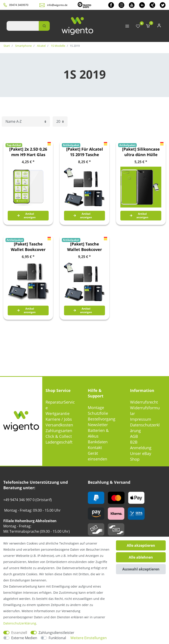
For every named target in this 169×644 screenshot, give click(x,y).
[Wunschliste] (138, 26)
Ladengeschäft (59, 442)
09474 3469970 (19, 5)
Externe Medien (24, 638)
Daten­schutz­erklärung (20, 623)
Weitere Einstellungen (89, 638)
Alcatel (41, 46)
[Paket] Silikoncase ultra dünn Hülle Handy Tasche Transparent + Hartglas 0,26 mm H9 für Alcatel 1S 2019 (141, 152)
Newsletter (98, 425)
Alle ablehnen (141, 557)
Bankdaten (98, 442)
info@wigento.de (57, 5)
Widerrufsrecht (144, 402)
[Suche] (44, 26)
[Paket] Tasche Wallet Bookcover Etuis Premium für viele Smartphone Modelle (28, 247)
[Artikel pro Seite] (60, 122)
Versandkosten (59, 425)
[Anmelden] (159, 26)
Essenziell (19, 633)
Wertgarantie (58, 413)
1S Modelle (58, 46)
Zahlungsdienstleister (56, 633)
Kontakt (95, 447)
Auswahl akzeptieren (141, 569)
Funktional (57, 638)
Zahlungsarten (59, 431)
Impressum (141, 419)
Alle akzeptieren (141, 545)
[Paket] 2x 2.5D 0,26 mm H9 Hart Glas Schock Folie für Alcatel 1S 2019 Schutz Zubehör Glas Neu (28, 152)
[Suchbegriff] (23, 26)
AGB (134, 436)
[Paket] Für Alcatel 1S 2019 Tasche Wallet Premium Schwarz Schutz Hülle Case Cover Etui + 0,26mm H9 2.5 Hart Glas (84, 152)
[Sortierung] (26, 122)
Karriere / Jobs (59, 419)
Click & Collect (59, 436)
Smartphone (23, 46)
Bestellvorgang (102, 419)
